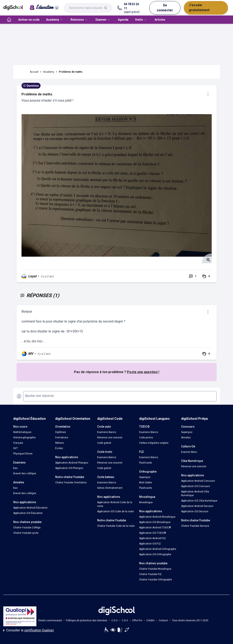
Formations (62, 438)
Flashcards (146, 463)
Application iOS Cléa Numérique (199, 501)
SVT (16, 448)
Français (18, 443)
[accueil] (9, 20)
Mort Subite (146, 483)
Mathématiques (22, 432)
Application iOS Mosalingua (155, 522)
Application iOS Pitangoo (69, 468)
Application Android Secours (197, 506)
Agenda (123, 20)
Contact (163, 620)
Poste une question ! (143, 372)
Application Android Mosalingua (157, 517)
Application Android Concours (198, 481)
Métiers (60, 443)
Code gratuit (104, 443)
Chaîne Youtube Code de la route (116, 526)
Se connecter (165, 8)
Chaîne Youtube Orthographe (156, 580)
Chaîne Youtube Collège (27, 528)
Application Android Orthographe (158, 549)
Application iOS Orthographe (155, 554)
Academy (49, 72)
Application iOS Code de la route (115, 511)
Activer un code (29, 20)
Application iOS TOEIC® (153, 533)
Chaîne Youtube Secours (195, 526)
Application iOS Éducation (28, 513)
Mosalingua (146, 502)
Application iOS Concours (196, 486)
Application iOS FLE (150, 544)
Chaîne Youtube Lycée (26, 533)
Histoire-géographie (24, 438)
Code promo (146, 438)
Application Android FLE (152, 538)
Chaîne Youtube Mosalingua (155, 569)
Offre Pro (137, 620)
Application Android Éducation (30, 508)
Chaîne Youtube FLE (150, 574)
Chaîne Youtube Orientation (71, 483)
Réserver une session (110, 438)
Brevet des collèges (25, 473)
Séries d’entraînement (110, 488)
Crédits (151, 620)
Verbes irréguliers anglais (154, 443)
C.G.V (125, 620)
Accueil (34, 72)
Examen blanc (189, 452)
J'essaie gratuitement (199, 8)
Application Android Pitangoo (72, 463)
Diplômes (61, 432)
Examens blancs (107, 432)
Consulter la (29, 630)
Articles (160, 20)
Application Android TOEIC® (155, 528)
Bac (16, 468)
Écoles (59, 448)
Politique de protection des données (87, 620)
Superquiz (145, 477)
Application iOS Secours (195, 511)
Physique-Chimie (23, 454)
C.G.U (115, 620)
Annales (186, 438)
